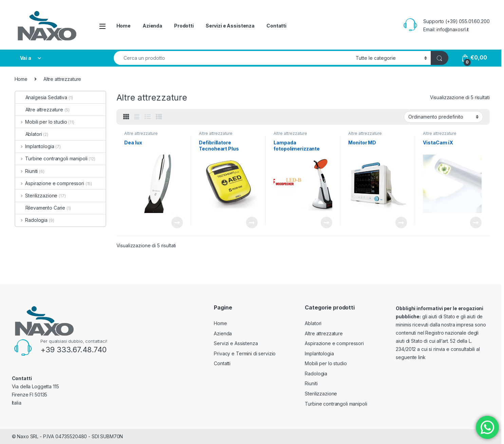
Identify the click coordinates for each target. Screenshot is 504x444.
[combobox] (233, 58)
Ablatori (29, 134)
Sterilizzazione (36, 196)
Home (124, 26)
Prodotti (184, 26)
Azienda (152, 26)
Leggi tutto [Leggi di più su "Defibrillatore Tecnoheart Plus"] (252, 223)
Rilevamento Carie (40, 208)
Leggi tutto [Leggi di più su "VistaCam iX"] (476, 223)
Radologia (32, 220)
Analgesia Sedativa (41, 97)
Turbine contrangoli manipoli (51, 158)
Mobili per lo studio (41, 122)
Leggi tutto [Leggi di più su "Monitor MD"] (401, 223)
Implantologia (35, 146)
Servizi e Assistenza (230, 26)
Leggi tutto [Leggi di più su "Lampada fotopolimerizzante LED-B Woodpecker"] (326, 223)
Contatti (276, 26)
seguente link (410, 357)
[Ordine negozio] (443, 117)
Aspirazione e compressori (50, 183)
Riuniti (27, 171)
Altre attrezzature (141, 133)
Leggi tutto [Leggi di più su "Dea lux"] (177, 223)
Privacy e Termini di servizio (245, 353)
